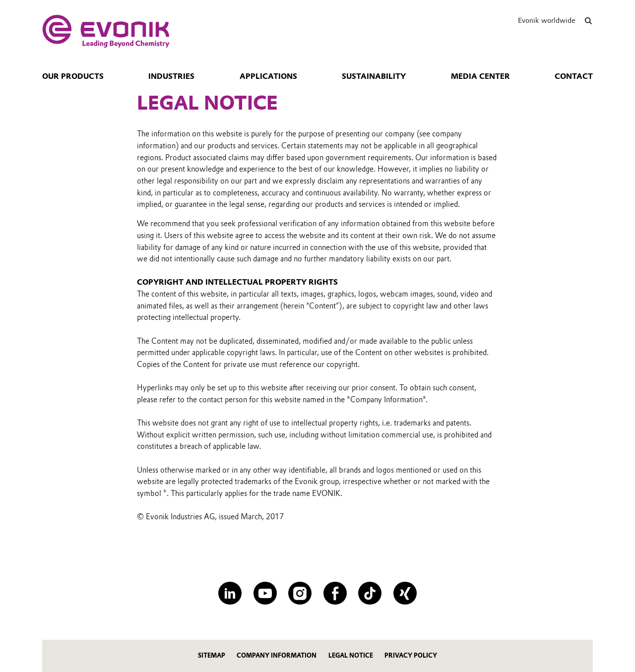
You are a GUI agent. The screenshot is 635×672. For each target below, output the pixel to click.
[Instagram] (300, 593)
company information (277, 655)
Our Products (73, 76)
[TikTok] (370, 593)
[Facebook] (335, 593)
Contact (574, 76)
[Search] (588, 21)
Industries (171, 76)
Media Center (480, 76)
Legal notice (351, 655)
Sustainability (374, 76)
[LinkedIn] (230, 593)
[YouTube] (265, 593)
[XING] (405, 593)
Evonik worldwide (547, 20)
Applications (268, 76)
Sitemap (212, 655)
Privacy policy (411, 655)
